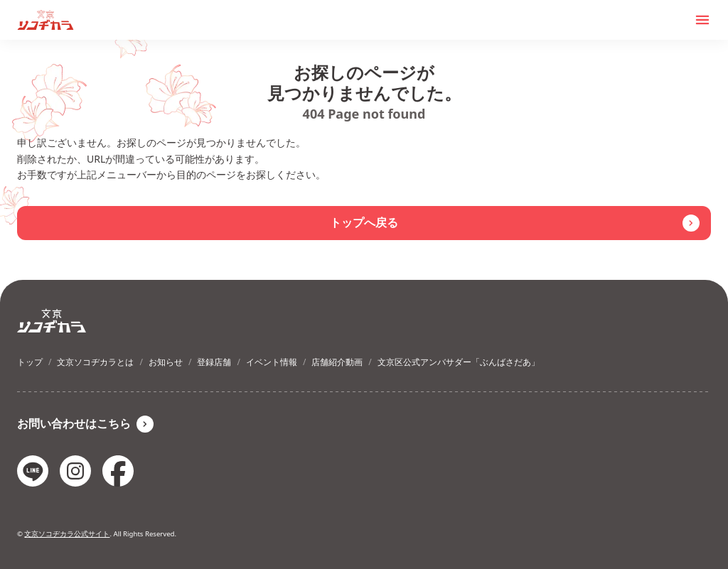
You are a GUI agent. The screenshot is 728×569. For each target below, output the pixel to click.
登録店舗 (214, 362)
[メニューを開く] (702, 20)
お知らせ (166, 362)
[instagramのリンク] (75, 471)
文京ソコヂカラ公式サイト (67, 534)
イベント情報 (272, 362)
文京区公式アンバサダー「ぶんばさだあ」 (459, 362)
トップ (30, 362)
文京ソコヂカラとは (95, 362)
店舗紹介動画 (337, 362)
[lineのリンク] (33, 471)
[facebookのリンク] (118, 471)
